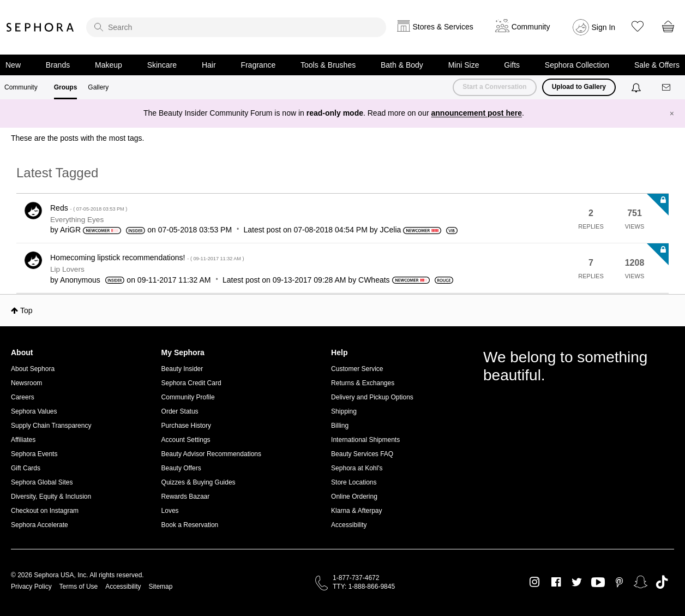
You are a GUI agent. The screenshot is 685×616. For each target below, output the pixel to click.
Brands (58, 65)
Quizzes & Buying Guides (199, 482)
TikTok (662, 582)
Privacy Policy (31, 587)
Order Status (180, 411)
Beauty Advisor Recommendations (211, 454)
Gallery (98, 87)
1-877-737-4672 (356, 578)
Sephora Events (34, 454)
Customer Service (357, 369)
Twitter (577, 582)
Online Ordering (354, 497)
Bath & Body (402, 65)
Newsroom (26, 383)
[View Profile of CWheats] (374, 280)
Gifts (512, 65)
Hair (209, 65)
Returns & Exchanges (363, 383)
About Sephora (33, 369)
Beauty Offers (181, 468)
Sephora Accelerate (40, 525)
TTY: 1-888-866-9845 (364, 587)
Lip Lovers (67, 269)
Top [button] (26, 310)
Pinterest (619, 582)
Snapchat (641, 582)
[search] (236, 27)
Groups (66, 87)
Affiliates (23, 440)
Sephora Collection (577, 65)
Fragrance (258, 65)
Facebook (556, 582)
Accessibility (349, 525)
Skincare (162, 65)
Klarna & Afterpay (356, 511)
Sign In (604, 27)
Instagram (535, 582)
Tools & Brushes (328, 65)
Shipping (344, 411)
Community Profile (188, 397)
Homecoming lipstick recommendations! (147, 258)
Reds (89, 208)
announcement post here (477, 113)
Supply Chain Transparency (51, 426)
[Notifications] (637, 87)
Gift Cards (26, 468)
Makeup (109, 65)
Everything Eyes (77, 220)
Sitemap (160, 587)
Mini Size (464, 65)
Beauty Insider (182, 369)
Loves (170, 511)
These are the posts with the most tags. (77, 138)
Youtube (598, 583)
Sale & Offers (657, 65)
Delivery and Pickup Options (372, 397)
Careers (23, 397)
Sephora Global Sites (42, 482)
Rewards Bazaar (186, 497)
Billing (340, 426)
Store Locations (354, 482)
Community (21, 87)
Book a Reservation (190, 525)
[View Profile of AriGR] (70, 230)
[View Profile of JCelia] (390, 230)
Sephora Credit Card (191, 383)
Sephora (40, 27)
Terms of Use (79, 587)
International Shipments (365, 440)
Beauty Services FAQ (362, 454)
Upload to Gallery (579, 87)
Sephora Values (34, 411)
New (13, 65)
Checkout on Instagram (45, 511)
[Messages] (667, 88)
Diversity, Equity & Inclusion (51, 497)
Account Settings (186, 440)
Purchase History (186, 426)
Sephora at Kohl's (357, 468)
